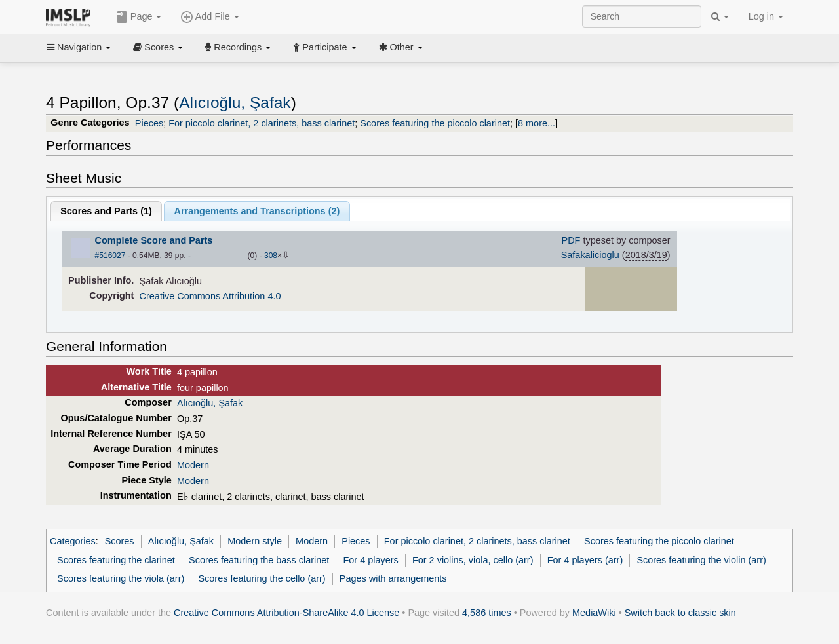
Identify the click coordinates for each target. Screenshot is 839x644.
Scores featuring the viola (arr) (121, 578)
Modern (193, 465)
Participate (324, 47)
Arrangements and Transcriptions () (257, 211)
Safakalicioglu (590, 255)
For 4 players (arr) (585, 560)
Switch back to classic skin (680, 613)
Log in (766, 16)
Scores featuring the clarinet (116, 560)
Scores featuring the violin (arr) (701, 560)
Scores (158, 47)
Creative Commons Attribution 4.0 (210, 296)
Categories (73, 541)
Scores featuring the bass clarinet (259, 560)
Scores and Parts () (106, 211)
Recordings (238, 47)
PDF (571, 240)
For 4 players (371, 560)
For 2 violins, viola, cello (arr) (473, 560)
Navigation (79, 47)
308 (271, 256)
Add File (210, 17)
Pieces (149, 123)
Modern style (255, 541)
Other (401, 47)
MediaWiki (594, 613)
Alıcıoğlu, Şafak (235, 103)
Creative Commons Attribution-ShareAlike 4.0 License (286, 613)
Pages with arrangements (393, 578)
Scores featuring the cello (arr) (262, 578)
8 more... (537, 123)
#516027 (110, 256)
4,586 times (487, 613)
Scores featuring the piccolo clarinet (435, 123)
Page (139, 17)
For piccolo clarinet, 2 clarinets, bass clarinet (262, 123)
